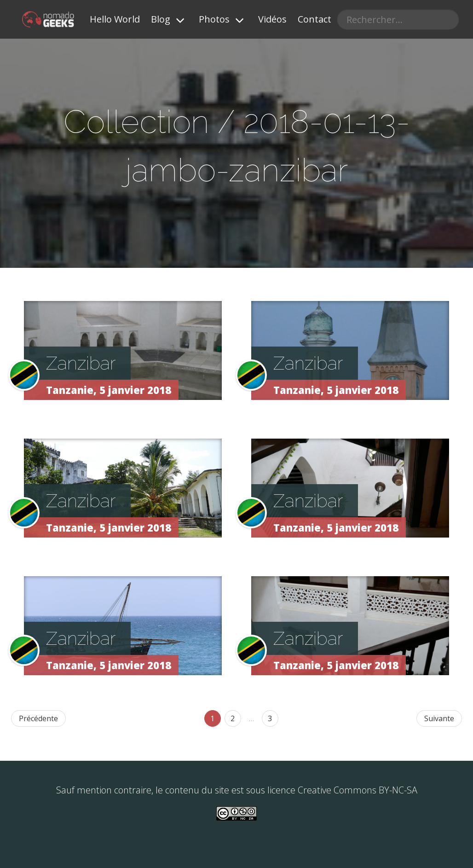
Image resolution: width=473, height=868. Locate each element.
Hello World (115, 19)
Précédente (38, 718)
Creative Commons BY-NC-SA (358, 790)
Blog (161, 19)
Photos (214, 19)
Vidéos (272, 19)
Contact (314, 19)
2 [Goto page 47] (233, 718)
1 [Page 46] (212, 718)
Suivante (439, 718)
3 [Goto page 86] (270, 718)
